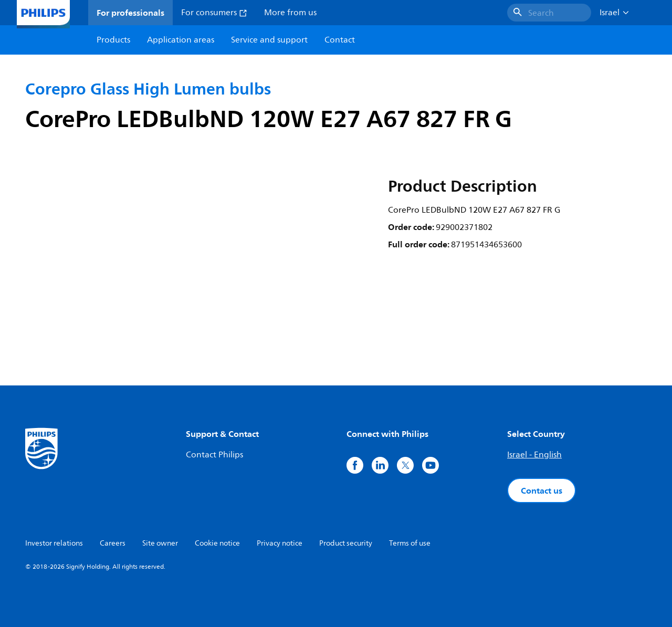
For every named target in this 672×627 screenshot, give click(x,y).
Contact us (542, 490)
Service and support (269, 40)
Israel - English (534, 455)
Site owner (160, 543)
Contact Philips (214, 455)
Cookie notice (217, 543)
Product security (346, 543)
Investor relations (54, 543)
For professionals (130, 13)
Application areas (181, 40)
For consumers (214, 13)
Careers (113, 543)
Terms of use (410, 543)
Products (113, 40)
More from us (290, 13)
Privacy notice (280, 543)
